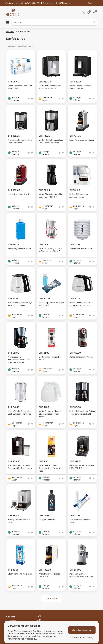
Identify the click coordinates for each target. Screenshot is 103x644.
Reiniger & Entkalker (48, 520)
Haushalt (10, 32)
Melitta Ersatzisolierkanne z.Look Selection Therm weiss (50, 414)
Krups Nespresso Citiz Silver (82, 140)
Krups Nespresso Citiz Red (20, 194)
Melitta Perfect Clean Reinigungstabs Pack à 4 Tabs (49, 468)
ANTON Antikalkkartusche (81, 248)
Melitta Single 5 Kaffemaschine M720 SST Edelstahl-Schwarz (19, 360)
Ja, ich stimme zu (82, 630)
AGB (39, 620)
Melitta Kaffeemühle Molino (81, 357)
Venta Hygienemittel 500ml (20, 248)
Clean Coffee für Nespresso (20, 574)
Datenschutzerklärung (82, 638)
